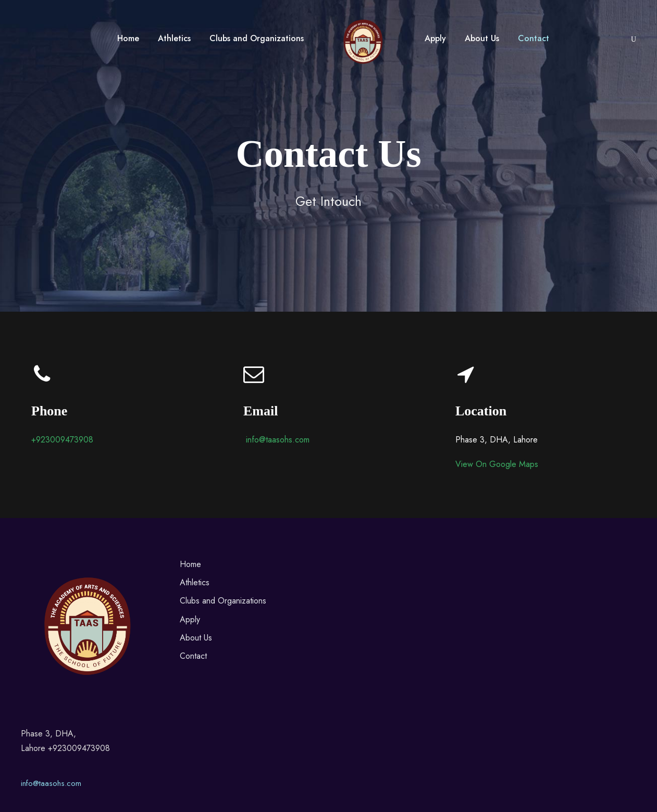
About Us (482, 38)
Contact (534, 38)
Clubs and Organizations (257, 38)
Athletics (174, 38)
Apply (435, 38)
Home (128, 38)
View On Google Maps (497, 464)
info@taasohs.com (51, 783)
